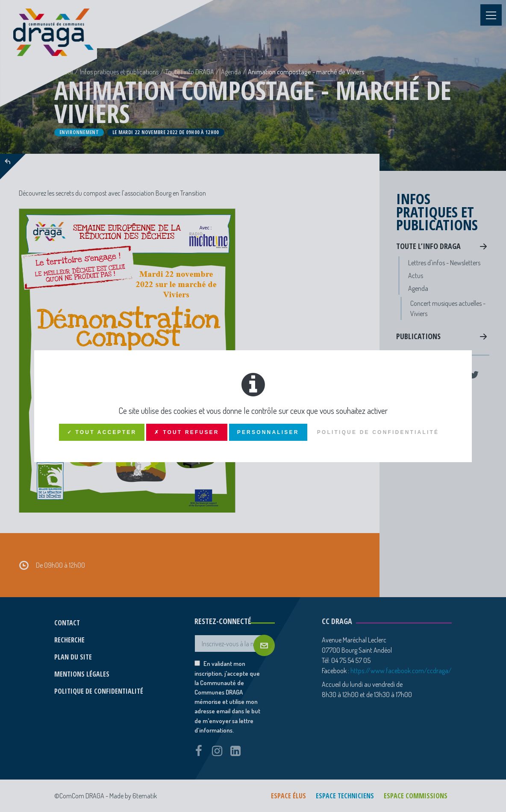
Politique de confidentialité (378, 432)
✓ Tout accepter (102, 432)
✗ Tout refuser (187, 432)
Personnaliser (268, 432)
